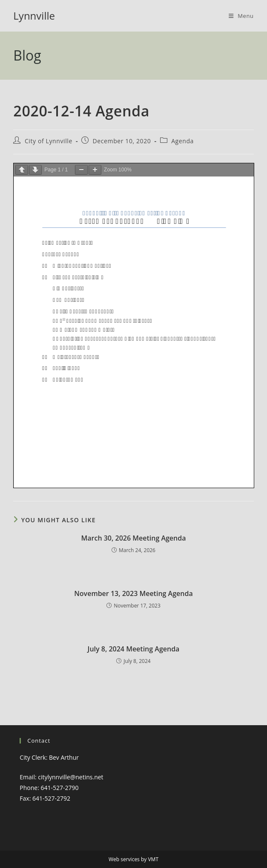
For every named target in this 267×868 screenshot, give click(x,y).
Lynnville (34, 16)
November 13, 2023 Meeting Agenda (133, 593)
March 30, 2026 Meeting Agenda (134, 538)
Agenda (182, 141)
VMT (153, 859)
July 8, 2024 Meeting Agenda (134, 649)
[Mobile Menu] (241, 16)
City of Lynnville (49, 141)
